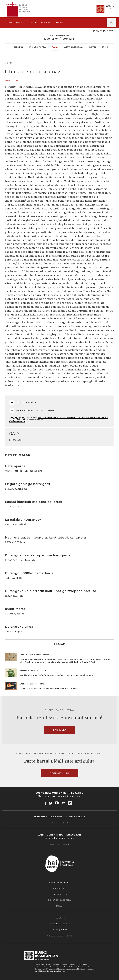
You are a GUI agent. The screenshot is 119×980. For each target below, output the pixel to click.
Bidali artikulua (60, 773)
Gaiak (55, 47)
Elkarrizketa (38, 47)
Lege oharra (59, 918)
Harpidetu (62, 23)
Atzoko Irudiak (74, 47)
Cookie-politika (60, 930)
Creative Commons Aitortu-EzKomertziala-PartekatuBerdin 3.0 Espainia (73, 418)
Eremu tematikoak (59, 882)
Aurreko (40, 23)
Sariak (59, 906)
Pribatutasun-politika (59, 924)
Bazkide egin (59, 822)
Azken (16, 23)
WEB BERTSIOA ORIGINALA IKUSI (31, 411)
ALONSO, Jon (12, 80)
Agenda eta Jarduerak (59, 900)
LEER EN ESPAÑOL (23, 402)
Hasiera (19, 47)
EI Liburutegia (59, 894)
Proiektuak (59, 888)
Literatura (15, 440)
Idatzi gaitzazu (59, 844)
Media (93, 47)
